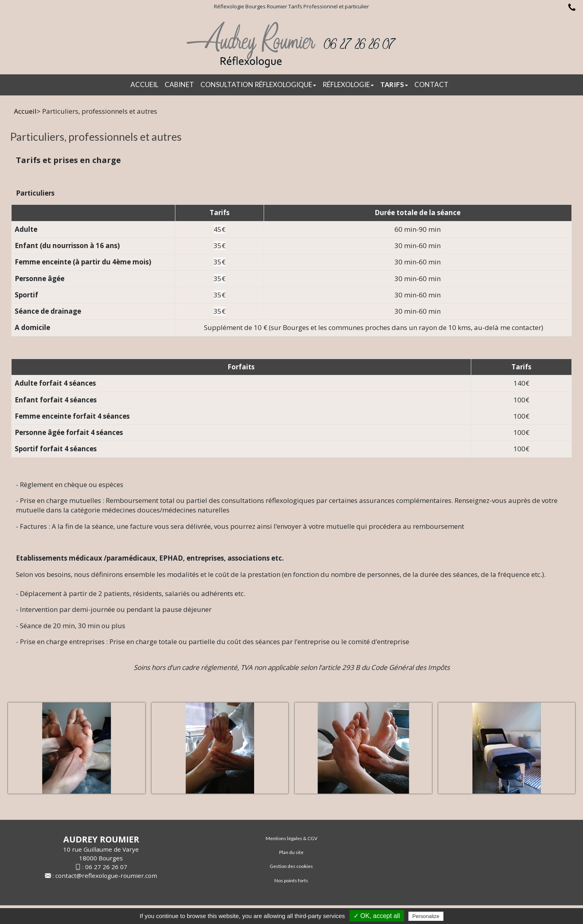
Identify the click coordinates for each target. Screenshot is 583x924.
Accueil (144, 84)
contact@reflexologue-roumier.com (106, 875)
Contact (431, 84)
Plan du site (291, 852)
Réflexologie (348, 84)
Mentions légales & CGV (291, 838)
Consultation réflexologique (258, 84)
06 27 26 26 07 (106, 867)
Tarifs (394, 84)
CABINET (179, 84)
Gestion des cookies (291, 866)
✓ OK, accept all (377, 916)
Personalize (426, 916)
